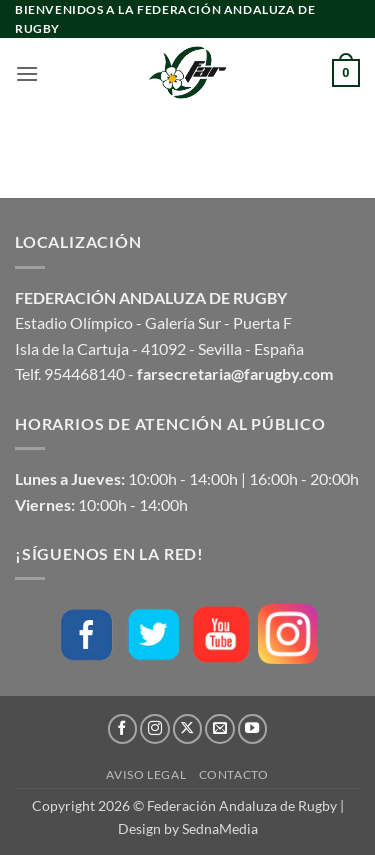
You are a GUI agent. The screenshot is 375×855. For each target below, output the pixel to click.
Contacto (234, 774)
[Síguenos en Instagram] (155, 729)
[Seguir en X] (188, 729)
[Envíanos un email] (220, 729)
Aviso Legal (146, 774)
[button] (27, 73)
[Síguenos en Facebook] (123, 729)
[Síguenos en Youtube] (253, 729)
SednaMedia (220, 828)
